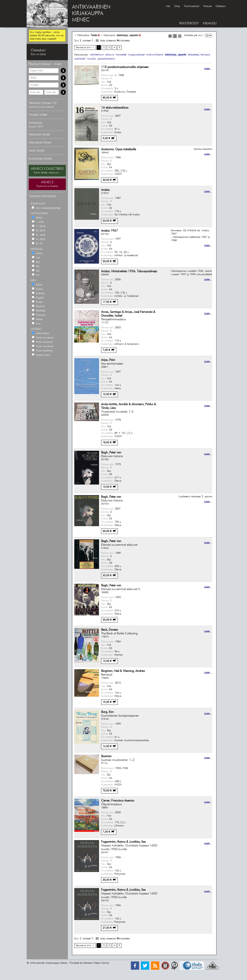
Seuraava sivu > (85, 48)
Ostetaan (221, 6)
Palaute (207, 6)
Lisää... (208, 69)
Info (168, 6)
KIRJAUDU (210, 23)
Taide (94, 35)
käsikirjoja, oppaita (127, 35)
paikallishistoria (106, 59)
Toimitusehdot (191, 6)
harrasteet (121, 55)
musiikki (92, 59)
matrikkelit (80, 59)
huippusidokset (136, 55)
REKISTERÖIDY (189, 23)
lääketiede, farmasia (199, 55)
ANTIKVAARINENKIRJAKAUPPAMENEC (91, 14)
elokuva (110, 55)
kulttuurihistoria (155, 55)
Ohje (177, 6)
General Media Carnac (96, 963)
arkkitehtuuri (97, 55)
